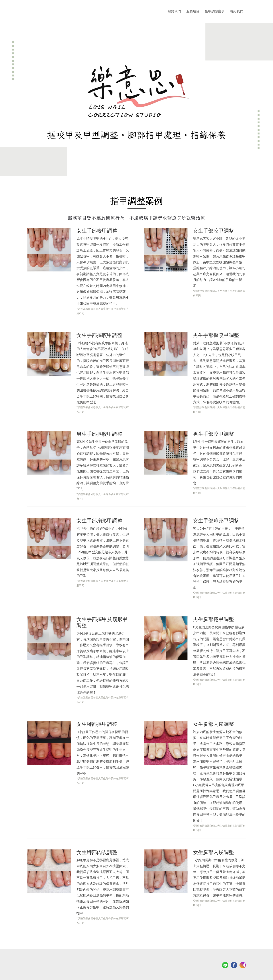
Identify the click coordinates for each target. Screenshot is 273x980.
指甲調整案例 (215, 11)
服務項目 (193, 11)
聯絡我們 (237, 11)
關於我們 (174, 11)
